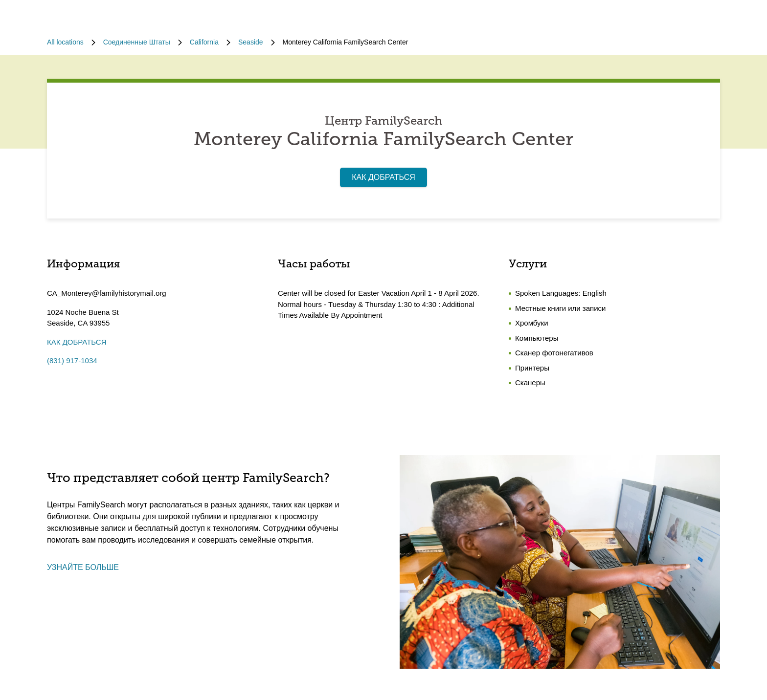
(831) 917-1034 (72, 361)
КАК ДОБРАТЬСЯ (383, 177)
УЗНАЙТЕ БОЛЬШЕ (83, 567)
